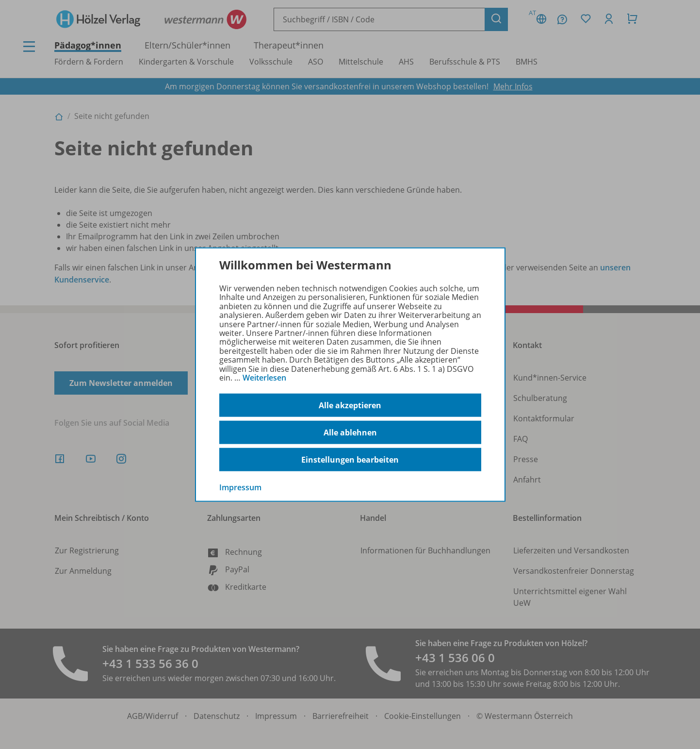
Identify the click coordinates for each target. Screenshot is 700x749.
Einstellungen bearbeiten (350, 460)
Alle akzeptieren (350, 405)
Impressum (240, 487)
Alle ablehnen (350, 433)
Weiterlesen (264, 378)
